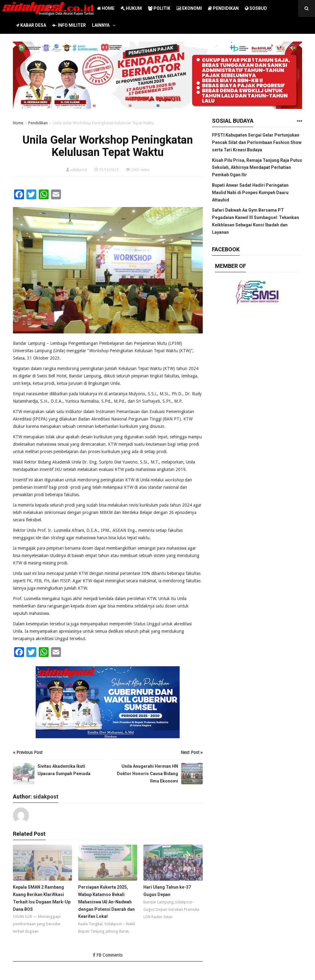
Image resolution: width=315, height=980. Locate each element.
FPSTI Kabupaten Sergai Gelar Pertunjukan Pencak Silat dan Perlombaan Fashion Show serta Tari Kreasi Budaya (257, 142)
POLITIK (159, 8)
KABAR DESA (31, 25)
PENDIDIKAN (223, 8)
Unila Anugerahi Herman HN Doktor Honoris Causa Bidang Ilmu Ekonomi (148, 774)
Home (18, 123)
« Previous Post (28, 752)
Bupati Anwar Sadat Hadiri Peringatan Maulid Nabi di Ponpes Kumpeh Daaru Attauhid (250, 193)
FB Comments (108, 955)
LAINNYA (101, 25)
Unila (59, 351)
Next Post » (192, 752)
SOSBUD (256, 8)
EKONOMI (189, 8)
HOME (106, 8)
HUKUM (131, 8)
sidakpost (79, 170)
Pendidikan (38, 123)
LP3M (175, 343)
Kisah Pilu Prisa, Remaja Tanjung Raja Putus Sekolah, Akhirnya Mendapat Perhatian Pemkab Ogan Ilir (257, 168)
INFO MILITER (69, 25)
